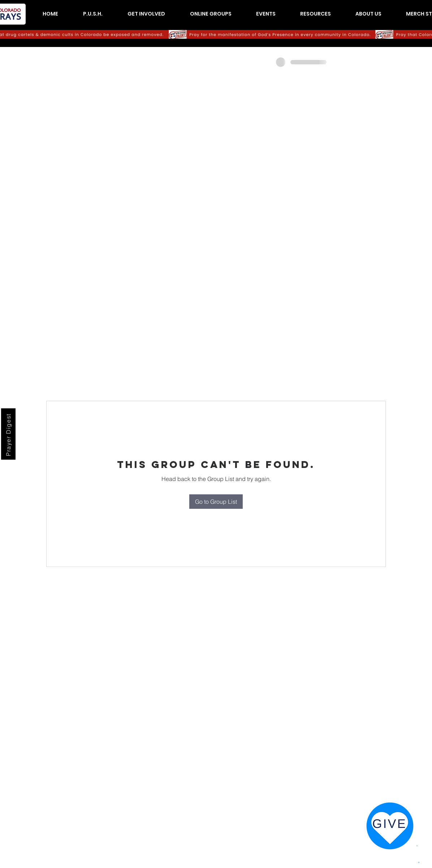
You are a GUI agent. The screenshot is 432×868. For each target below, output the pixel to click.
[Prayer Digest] (8, 434)
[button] (93, 14)
